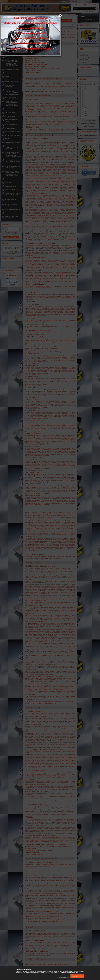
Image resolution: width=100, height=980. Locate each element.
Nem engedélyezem (64, 977)
